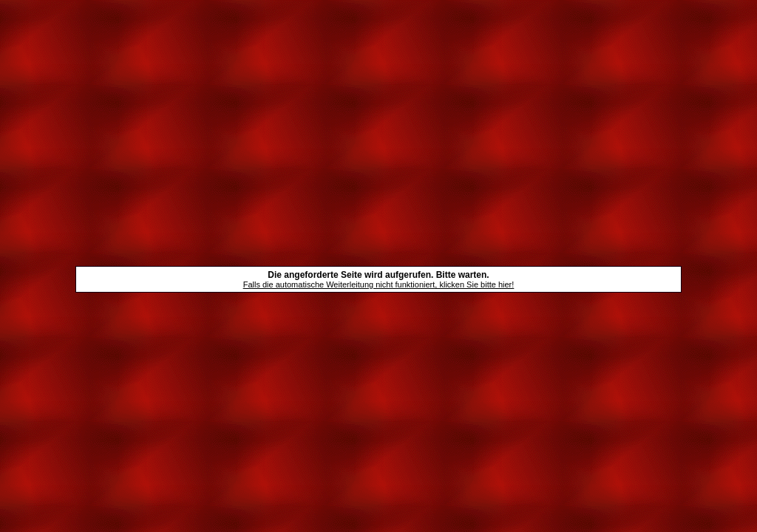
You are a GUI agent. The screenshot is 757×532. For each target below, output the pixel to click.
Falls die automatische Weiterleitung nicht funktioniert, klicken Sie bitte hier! (379, 284)
